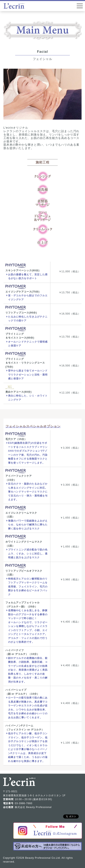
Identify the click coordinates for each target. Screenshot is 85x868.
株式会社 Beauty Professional (33, 807)
